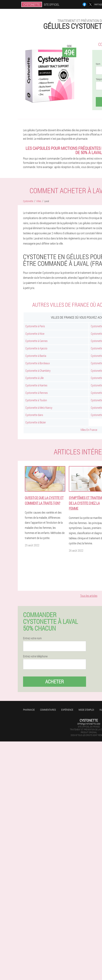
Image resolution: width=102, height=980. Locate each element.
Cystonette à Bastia (36, 356)
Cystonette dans (34, 415)
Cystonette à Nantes (36, 385)
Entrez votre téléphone (35, 656)
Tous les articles (89, 596)
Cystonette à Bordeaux (38, 363)
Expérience (67, 710)
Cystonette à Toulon (36, 400)
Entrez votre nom (32, 638)
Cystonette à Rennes (37, 393)
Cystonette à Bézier (36, 422)
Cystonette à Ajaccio (36, 348)
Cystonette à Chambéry (38, 371)
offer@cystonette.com (89, 724)
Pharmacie (29, 710)
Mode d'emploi (86, 710)
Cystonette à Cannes (36, 341)
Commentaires (48, 710)
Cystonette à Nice (35, 334)
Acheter (55, 682)
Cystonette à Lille (35, 378)
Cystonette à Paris (35, 326)
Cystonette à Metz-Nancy (39, 408)
